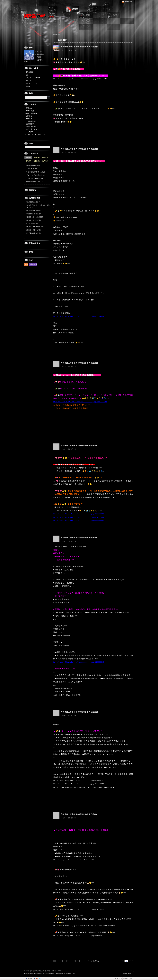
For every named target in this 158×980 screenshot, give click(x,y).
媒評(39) (29, 116)
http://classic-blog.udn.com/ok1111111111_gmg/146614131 (79, 781)
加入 (120, 978)
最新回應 (37, 158)
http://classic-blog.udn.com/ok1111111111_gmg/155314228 (80, 79)
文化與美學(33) (31, 121)
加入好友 (40, 51)
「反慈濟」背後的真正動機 (35, 178)
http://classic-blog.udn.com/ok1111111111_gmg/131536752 (79, 909)
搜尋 (48, 97)
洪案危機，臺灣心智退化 (33, 220)
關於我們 (37, 974)
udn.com (132, 974)
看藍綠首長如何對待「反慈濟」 (36, 172)
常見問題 (44, 974)
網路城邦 (126, 978)
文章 (88, 15)
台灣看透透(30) (31, 127)
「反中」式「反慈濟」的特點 (35, 175)
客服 (74, 974)
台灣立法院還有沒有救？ (33, 211)
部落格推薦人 (35, 243)
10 (84, 961)
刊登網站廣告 (28, 974)
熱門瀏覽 (28, 161)
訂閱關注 (40, 57)
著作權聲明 (59, 974)
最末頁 (97, 961)
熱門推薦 (45, 161)
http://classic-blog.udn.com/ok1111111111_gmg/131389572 (79, 936)
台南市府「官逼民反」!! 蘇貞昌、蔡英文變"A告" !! (38, 206)
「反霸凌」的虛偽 (32, 169)
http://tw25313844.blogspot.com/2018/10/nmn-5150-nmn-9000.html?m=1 (85, 926)
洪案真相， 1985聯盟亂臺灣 (35, 227)
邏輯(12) (29, 108)
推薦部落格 (40, 54)
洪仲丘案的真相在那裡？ (33, 233)
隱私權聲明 (68, 974)
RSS (26, 264)
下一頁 (90, 961)
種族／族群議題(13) (33, 113)
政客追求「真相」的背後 (33, 230)
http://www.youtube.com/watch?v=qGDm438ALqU (75, 860)
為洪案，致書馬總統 (32, 224)
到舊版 (51, 17)
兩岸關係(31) (30, 124)
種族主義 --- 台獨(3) (33, 129)
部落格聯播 (33, 264)
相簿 (115, 15)
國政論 (26, 61)
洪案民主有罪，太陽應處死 (34, 217)
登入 (117, 978)
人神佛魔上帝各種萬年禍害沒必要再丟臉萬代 (79, 47)
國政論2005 (35, 16)
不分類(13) (30, 132)
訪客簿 (75, 9)
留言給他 (40, 60)
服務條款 (51, 974)
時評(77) (29, 119)
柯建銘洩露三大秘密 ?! (33, 202)
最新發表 (28, 158)
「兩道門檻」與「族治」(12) (35, 134)
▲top (132, 971)
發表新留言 (57, 35)
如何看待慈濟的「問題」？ (35, 182)
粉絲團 (30, 978)
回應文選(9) (30, 111)
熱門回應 (37, 161)
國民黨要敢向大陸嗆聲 (33, 165)
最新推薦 (45, 158)
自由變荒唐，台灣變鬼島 (33, 214)
